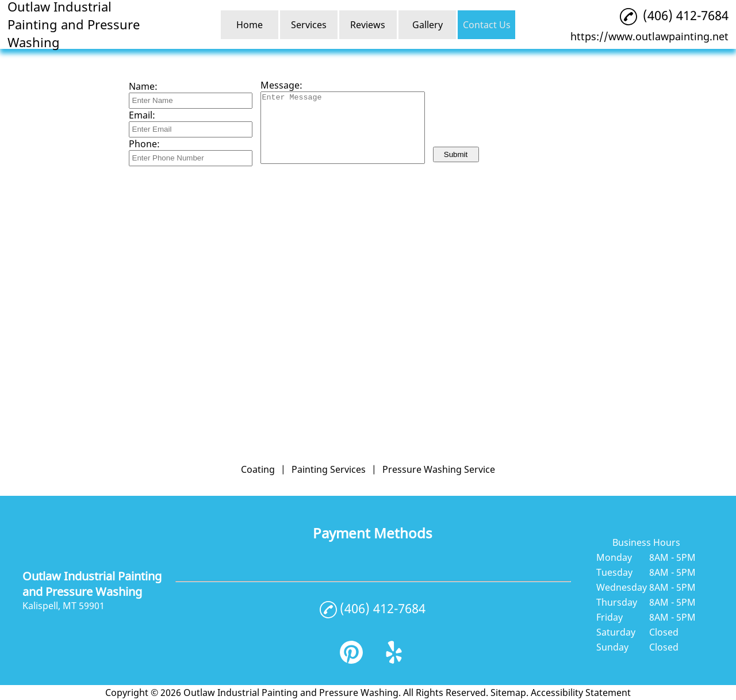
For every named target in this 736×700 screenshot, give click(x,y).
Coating (258, 469)
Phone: (144, 144)
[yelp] (394, 660)
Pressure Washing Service (439, 469)
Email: (142, 115)
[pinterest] (351, 660)
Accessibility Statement (581, 693)
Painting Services (329, 469)
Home (250, 25)
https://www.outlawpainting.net (649, 36)
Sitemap (508, 693)
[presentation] (520, 118)
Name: (143, 86)
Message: (281, 85)
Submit (456, 154)
